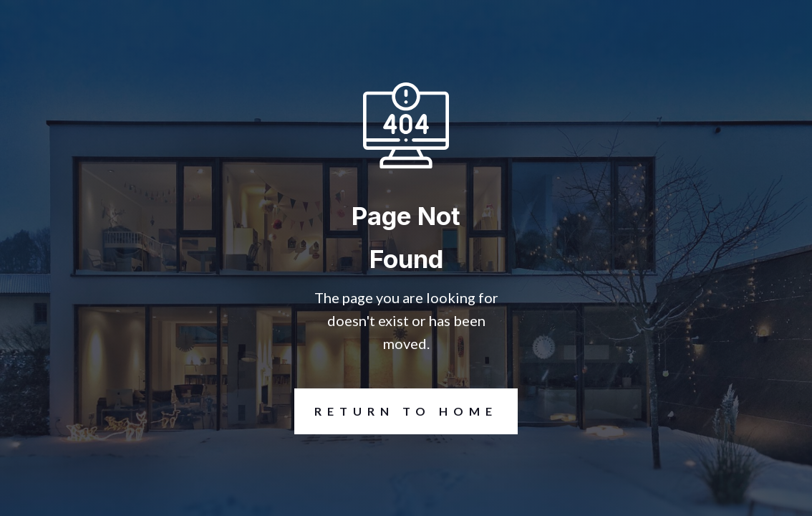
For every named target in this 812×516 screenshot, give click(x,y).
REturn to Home (396, 411)
